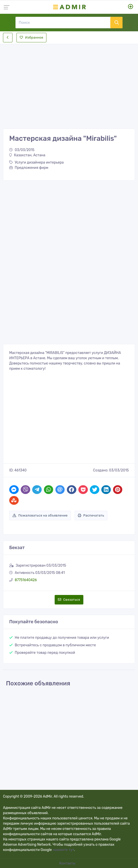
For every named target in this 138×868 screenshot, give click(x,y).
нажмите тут (63, 850)
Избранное (31, 37)
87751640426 (26, 580)
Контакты (68, 863)
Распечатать (91, 515)
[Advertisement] (69, 82)
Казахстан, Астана (27, 155)
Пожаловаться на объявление (40, 515)
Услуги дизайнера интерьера (36, 162)
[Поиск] (63, 23)
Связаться (69, 600)
